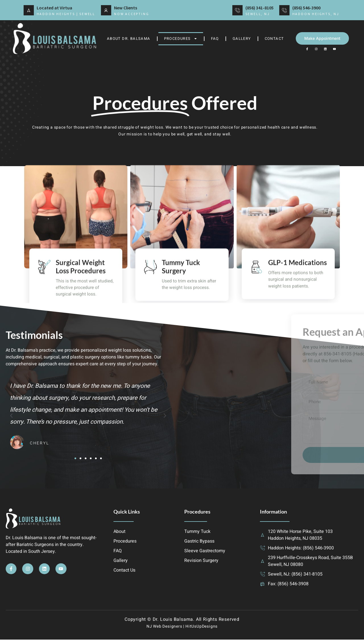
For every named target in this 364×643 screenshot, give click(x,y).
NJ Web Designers (164, 629)
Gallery (242, 39)
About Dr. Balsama (129, 39)
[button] (11, 418)
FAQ (215, 39)
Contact (274, 39)
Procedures (181, 39)
